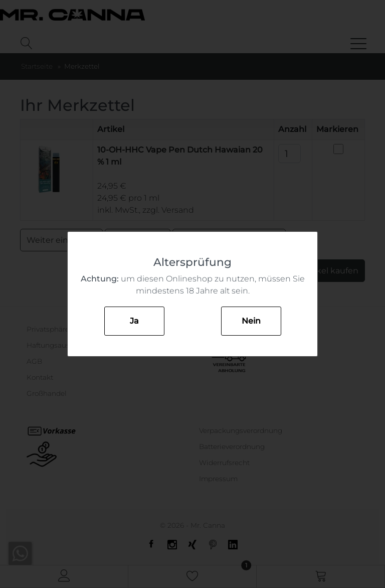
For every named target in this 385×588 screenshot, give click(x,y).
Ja (134, 321)
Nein (251, 321)
